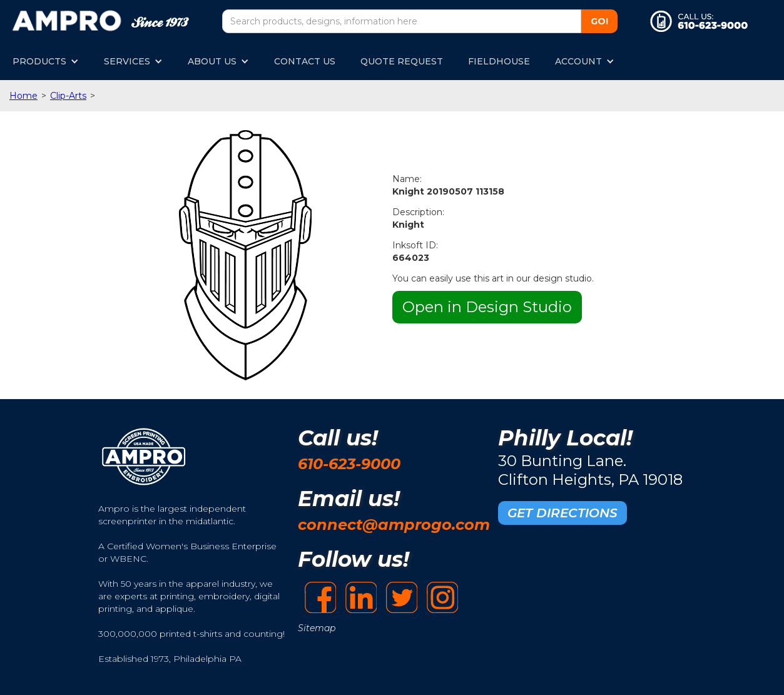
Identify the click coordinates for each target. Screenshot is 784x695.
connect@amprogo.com (394, 525)
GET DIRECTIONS (563, 513)
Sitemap (317, 628)
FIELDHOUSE (499, 61)
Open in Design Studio (487, 307)
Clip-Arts (68, 96)
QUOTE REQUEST (402, 61)
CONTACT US (305, 61)
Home (23, 96)
